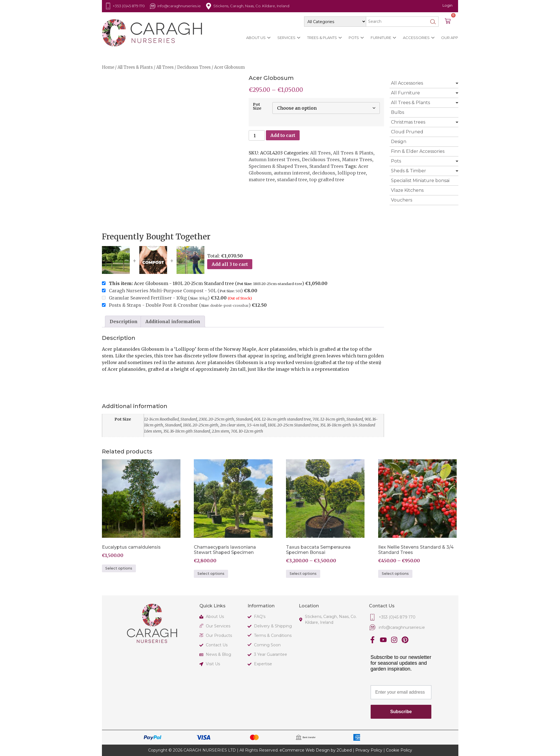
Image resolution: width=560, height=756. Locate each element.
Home (108, 67)
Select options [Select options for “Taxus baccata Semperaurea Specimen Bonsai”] (303, 574)
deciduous (324, 173)
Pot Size (257, 106)
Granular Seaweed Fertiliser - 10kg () (159, 298)
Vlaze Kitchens (407, 190)
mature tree (262, 180)
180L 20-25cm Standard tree (293, 425)
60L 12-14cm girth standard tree (282, 419)
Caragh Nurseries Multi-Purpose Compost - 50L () (176, 291)
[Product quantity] (257, 135)
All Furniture (405, 93)
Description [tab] (124, 321)
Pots (356, 38)
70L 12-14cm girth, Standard (338, 419)
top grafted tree (327, 180)
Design (399, 142)
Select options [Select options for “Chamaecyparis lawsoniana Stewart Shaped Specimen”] (211, 574)
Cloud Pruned (407, 132)
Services (288, 38)
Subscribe (401, 712)
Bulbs (398, 112)
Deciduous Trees (194, 67)
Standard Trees (327, 166)
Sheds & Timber (409, 171)
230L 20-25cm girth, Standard (225, 419)
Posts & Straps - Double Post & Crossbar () (180, 305)
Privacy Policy (369, 750)
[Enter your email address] (401, 692)
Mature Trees (357, 159)
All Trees (165, 67)
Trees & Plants (324, 38)
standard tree (292, 180)
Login (447, 5)
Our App (450, 38)
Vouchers (402, 200)
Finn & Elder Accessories (418, 151)
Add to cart (283, 135)
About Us (258, 38)
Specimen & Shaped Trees (278, 166)
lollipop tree (352, 173)
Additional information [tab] (173, 321)
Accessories (418, 38)
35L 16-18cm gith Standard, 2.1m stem (196, 431)
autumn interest (292, 173)
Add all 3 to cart (230, 264)
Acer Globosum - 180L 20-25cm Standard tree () (215, 283)
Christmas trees (408, 122)
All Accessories (407, 83)
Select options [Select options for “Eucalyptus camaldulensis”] (119, 568)
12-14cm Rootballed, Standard (170, 419)
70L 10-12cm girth (247, 431)
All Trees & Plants (135, 67)
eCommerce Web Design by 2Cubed (316, 750)
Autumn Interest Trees (274, 159)
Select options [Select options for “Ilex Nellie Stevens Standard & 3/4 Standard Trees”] (395, 574)
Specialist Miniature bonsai (420, 181)
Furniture (383, 38)
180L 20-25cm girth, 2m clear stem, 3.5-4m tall (224, 425)
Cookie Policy (399, 750)
